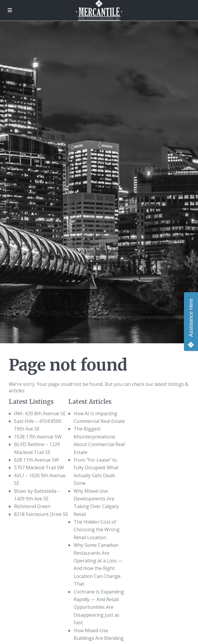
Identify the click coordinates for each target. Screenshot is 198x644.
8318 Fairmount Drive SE (41, 514)
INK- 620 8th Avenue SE (40, 413)
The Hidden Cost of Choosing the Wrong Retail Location (97, 530)
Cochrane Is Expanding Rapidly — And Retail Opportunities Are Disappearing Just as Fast (99, 607)
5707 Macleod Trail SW (39, 468)
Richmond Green (32, 506)
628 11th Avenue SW (37, 460)
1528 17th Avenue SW (38, 437)
